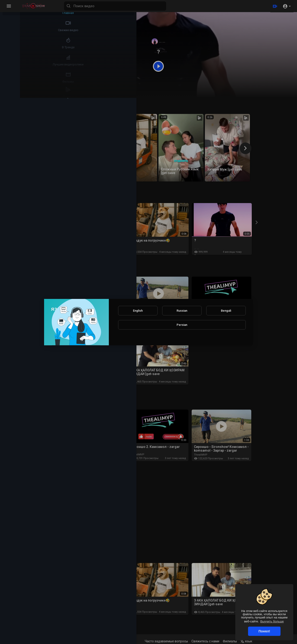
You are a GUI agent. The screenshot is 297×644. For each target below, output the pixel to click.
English (138, 311)
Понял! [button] (264, 631)
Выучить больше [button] (272, 621)
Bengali (226, 311)
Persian (182, 325)
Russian (182, 311)
